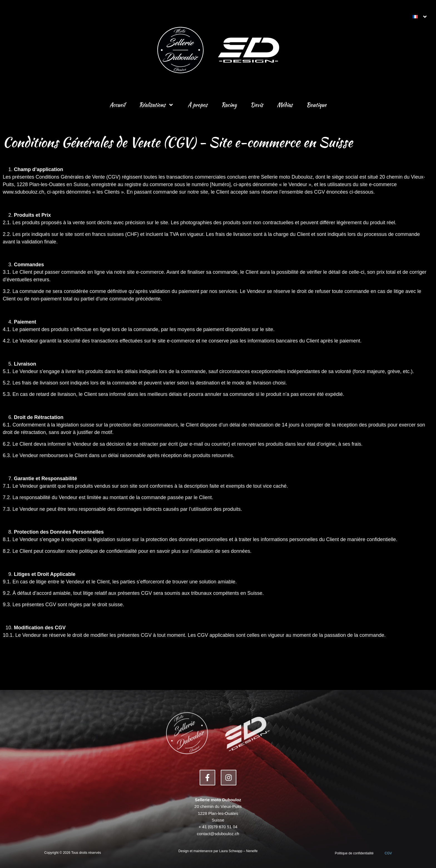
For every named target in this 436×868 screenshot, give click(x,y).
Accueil (117, 105)
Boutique (316, 105)
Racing (229, 105)
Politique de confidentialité (354, 853)
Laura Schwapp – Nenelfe (238, 851)
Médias (285, 105)
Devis (257, 105)
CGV (388, 853)
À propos (198, 105)
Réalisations (156, 105)
